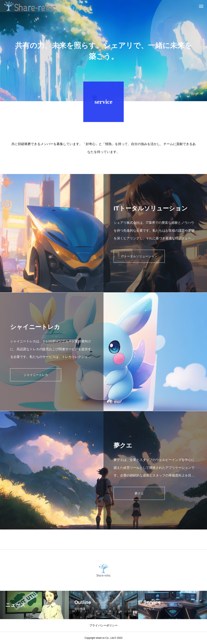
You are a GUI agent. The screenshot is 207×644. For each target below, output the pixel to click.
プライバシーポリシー (103, 625)
